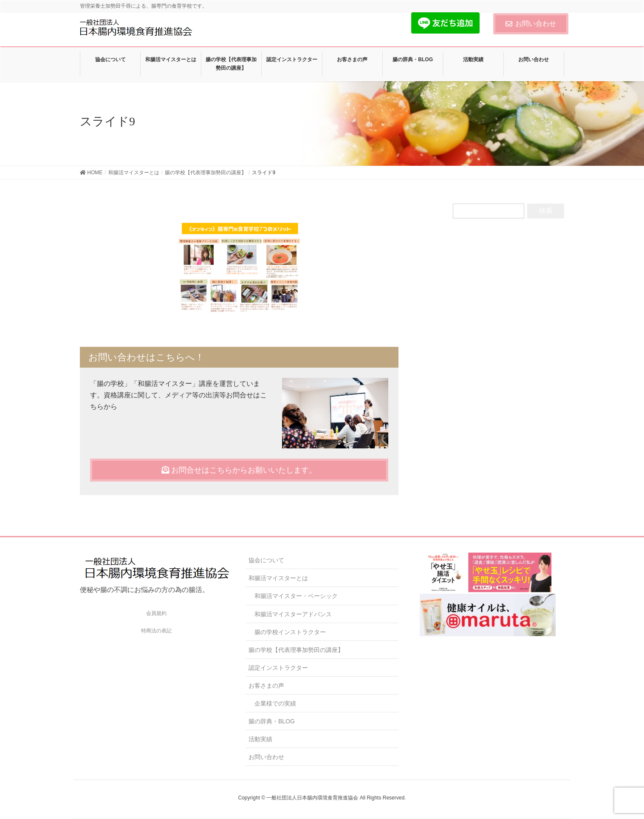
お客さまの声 (266, 686)
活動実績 (260, 739)
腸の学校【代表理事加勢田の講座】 (296, 650)
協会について (266, 560)
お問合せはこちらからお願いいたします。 (239, 470)
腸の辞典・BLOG (272, 721)
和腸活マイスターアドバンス (293, 614)
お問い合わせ (531, 24)
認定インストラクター (278, 668)
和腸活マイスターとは (278, 578)
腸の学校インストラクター (290, 632)
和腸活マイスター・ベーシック (296, 596)
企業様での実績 (275, 703)
